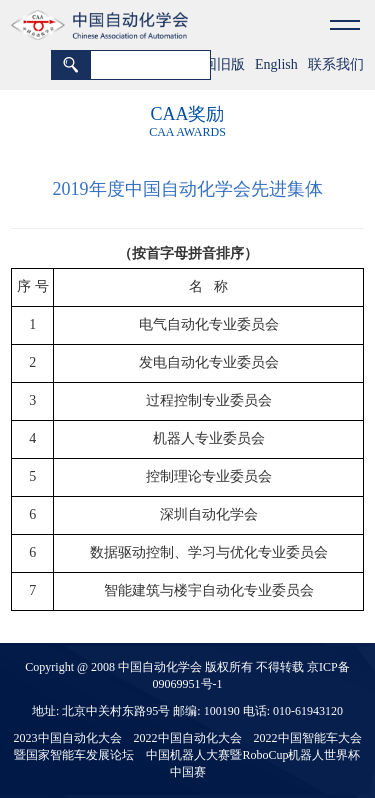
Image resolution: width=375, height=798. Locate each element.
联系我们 (336, 64)
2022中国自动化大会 (188, 738)
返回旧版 (217, 64)
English (276, 64)
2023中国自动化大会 (68, 738)
